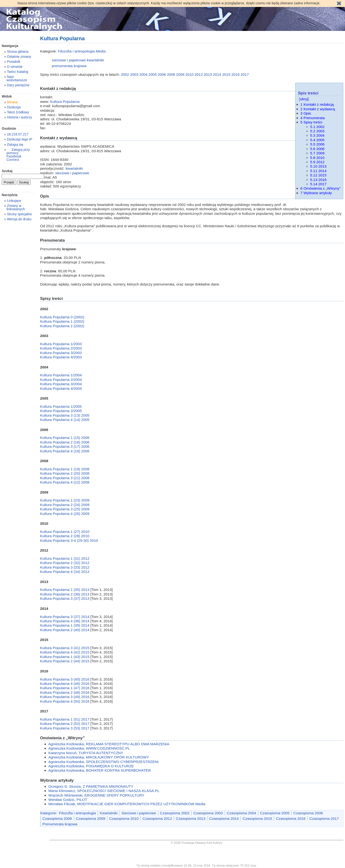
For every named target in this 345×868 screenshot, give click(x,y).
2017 (245, 74)
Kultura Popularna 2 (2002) (62, 326)
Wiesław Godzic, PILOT (68, 800)
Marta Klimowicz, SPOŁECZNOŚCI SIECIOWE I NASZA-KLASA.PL (104, 791)
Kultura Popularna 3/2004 (61, 384)
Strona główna (18, 52)
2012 (199, 74)
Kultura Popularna (65, 102)
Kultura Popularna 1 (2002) (62, 321)
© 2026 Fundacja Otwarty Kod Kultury (197, 843)
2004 (143, 74)
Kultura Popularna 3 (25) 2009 (65, 509)
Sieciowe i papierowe (139, 813)
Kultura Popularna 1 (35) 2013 (65, 590)
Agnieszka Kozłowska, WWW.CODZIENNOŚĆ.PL (89, 748)
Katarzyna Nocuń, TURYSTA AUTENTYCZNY (86, 753)
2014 (217, 74)
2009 (180, 74)
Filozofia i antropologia (76, 51)
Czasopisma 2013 (191, 818)
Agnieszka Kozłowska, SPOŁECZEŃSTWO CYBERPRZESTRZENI (103, 762)
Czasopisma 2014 (224, 818)
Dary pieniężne (18, 85)
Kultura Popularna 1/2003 (61, 344)
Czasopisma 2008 (57, 818)
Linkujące (14, 201)
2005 (153, 74)
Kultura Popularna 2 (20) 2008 (65, 473)
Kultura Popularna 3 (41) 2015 (65, 648)
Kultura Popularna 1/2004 (61, 375)
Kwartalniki (109, 813)
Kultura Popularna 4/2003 (61, 357)
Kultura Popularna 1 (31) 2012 (65, 558)
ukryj (304, 99)
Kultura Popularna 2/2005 (61, 411)
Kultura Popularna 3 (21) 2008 (65, 478)
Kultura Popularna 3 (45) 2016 (65, 679)
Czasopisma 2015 (257, 818)
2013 (208, 74)
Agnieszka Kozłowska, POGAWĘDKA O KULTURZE (91, 766)
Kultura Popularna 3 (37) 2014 (65, 617)
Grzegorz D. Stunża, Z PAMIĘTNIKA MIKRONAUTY (91, 786)
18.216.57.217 (18, 134)
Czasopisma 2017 (324, 818)
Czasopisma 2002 (175, 813)
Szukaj (7, 171)
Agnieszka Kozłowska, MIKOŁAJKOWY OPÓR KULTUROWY (99, 757)
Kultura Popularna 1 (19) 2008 (65, 469)
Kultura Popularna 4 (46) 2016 (65, 684)
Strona (12, 102)
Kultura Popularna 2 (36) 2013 (65, 594)
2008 (171, 74)
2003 (134, 74)
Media (101, 51)
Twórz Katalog (18, 72)
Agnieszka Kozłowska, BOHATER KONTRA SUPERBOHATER (100, 770)
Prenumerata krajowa (60, 824)
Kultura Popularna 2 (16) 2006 (65, 442)
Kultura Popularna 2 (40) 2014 (65, 630)
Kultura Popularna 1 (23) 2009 (65, 500)
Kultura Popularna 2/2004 (61, 380)
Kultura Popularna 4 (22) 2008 (65, 482)
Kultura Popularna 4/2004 (61, 388)
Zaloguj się (15, 145)
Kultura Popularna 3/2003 (61, 353)
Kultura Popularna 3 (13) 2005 (65, 415)
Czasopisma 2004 (241, 813)
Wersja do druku (19, 219)
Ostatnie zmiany (19, 57)
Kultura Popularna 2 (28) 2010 (65, 536)
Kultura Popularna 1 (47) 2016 (65, 688)
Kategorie (48, 813)
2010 (190, 74)
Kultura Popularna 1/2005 (61, 406)
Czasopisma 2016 (291, 818)
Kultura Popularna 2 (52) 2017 (65, 724)
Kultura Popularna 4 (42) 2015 (65, 652)
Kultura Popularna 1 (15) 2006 (65, 438)
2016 (236, 74)
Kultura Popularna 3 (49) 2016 (65, 697)
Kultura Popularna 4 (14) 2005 (65, 420)
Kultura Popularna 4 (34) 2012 (65, 572)
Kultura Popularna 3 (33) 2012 (65, 567)
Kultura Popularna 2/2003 (61, 348)
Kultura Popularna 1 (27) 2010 (65, 532)
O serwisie (15, 67)
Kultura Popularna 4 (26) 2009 (65, 514)
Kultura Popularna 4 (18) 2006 (65, 451)
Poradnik (14, 62)
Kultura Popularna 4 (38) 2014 (65, 621)
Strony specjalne (19, 214)
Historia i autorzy (20, 117)
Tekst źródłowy (18, 112)
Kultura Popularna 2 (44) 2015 (65, 661)
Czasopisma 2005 (275, 813)
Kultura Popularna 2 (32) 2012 (65, 563)
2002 (125, 74)
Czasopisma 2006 (308, 813)
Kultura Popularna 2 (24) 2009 (65, 505)
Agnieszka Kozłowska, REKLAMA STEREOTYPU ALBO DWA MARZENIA (109, 744)
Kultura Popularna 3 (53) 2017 (65, 728)
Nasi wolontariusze (17, 78)
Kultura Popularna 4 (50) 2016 (65, 701)
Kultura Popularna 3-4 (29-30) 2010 (69, 540)
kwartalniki (95, 60)
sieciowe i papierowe (69, 60)
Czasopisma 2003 (208, 813)
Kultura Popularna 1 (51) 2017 (65, 719)
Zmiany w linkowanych (16, 207)
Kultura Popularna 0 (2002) (62, 317)
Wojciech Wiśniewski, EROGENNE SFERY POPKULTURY (96, 795)
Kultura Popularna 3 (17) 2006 (65, 446)
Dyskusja (14, 107)
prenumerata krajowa (69, 66)
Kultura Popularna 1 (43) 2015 (65, 657)
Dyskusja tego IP (20, 139)
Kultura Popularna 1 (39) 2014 (65, 625)
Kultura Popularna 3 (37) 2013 (65, 598)
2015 (226, 74)
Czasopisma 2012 (157, 818)
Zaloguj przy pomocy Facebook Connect (18, 155)
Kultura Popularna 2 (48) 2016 (65, 692)
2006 (162, 74)
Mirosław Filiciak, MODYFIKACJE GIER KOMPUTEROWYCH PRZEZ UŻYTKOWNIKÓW (121, 804)
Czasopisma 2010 (124, 818)
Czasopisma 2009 (90, 818)
